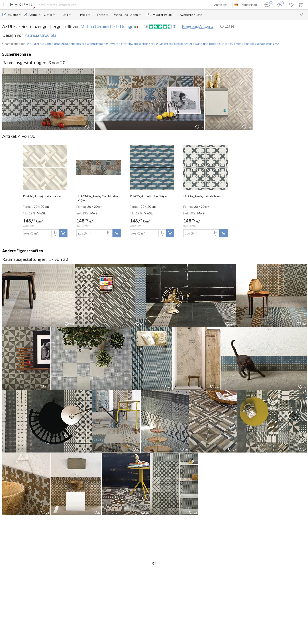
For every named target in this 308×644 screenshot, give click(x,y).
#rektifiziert (146, 44)
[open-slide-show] (45, 167)
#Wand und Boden (205, 44)
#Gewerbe (112, 44)
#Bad (57, 44)
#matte (248, 44)
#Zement (236, 44)
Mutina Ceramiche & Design (107, 26)
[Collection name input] (33, 15)
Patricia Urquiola (40, 35)
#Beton (224, 44)
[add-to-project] (63, 233)
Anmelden (221, 5)
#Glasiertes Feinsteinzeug (173, 44)
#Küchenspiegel (72, 44)
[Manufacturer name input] (13, 15)
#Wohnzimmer (94, 44)
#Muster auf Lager (40, 44)
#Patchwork (129, 44)
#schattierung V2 (266, 44)
